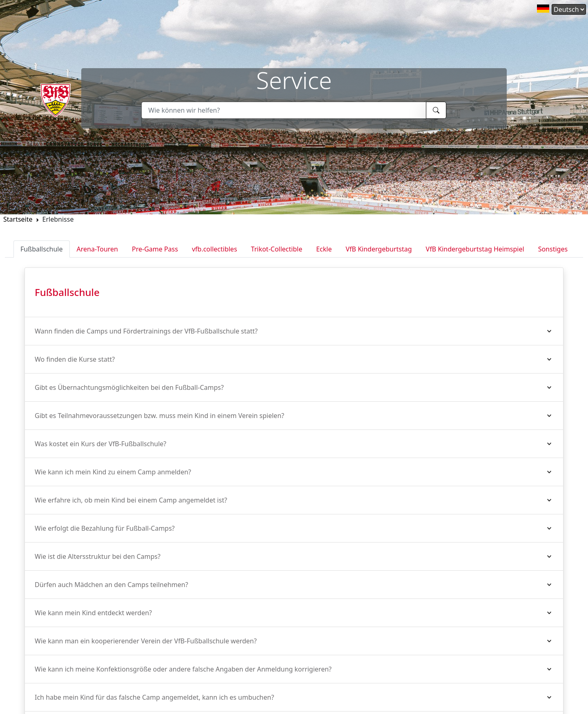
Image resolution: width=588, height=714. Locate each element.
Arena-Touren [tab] (97, 249)
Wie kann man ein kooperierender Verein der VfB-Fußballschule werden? (146, 641)
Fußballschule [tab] (42, 249)
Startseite (18, 219)
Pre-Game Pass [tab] (155, 249)
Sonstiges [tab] (553, 249)
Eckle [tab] (324, 249)
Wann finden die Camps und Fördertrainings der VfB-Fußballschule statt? (146, 331)
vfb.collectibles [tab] (215, 249)
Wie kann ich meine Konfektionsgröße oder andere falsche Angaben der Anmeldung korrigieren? (183, 669)
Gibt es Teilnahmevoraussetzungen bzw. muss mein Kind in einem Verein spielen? (159, 416)
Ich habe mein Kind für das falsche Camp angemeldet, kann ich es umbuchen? (154, 697)
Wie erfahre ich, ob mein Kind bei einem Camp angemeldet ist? (131, 500)
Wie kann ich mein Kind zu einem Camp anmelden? (113, 472)
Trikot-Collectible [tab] (277, 249)
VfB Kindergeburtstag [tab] (379, 249)
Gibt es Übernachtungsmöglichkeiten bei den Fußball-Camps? (129, 387)
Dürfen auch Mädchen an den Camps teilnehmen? (111, 585)
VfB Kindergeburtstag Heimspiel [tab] (475, 249)
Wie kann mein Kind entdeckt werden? (93, 613)
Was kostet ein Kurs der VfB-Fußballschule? (100, 444)
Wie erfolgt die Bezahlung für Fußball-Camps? (105, 528)
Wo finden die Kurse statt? (75, 359)
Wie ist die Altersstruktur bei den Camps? (98, 556)
